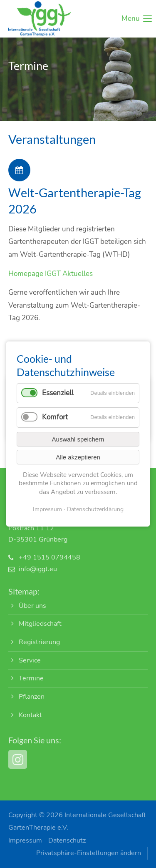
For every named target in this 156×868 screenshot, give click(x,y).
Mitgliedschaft (40, 624)
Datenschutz (67, 840)
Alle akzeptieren (78, 457)
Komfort (55, 417)
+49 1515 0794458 (50, 557)
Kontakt (30, 715)
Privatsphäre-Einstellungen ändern (89, 853)
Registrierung (39, 642)
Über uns (32, 606)
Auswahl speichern (78, 439)
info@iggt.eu (38, 569)
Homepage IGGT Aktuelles (51, 274)
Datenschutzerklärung (95, 509)
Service (30, 660)
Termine (31, 678)
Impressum (25, 840)
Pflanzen (32, 697)
